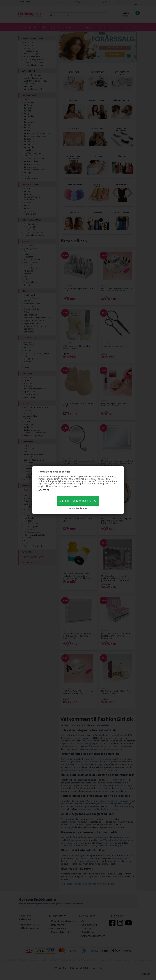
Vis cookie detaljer (78, 508)
